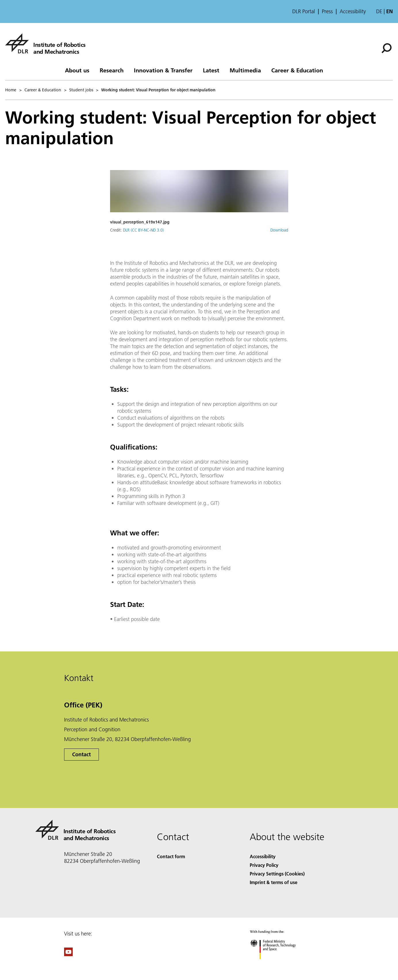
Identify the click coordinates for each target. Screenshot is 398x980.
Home (11, 90)
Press (327, 11)
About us (77, 70)
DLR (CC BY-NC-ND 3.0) (143, 230)
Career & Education (297, 70)
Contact (81, 754)
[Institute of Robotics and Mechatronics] (45, 43)
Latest (211, 70)
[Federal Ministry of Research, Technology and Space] (278, 964)
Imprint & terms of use (274, 882)
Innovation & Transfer (163, 70)
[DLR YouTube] (68, 954)
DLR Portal (304, 11)
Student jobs (81, 90)
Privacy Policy (264, 865)
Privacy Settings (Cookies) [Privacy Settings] (277, 874)
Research (112, 70)
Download (279, 230)
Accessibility (353, 11)
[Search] (387, 48)
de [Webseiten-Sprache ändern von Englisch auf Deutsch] (379, 11)
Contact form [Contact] (171, 856)
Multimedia (245, 70)
